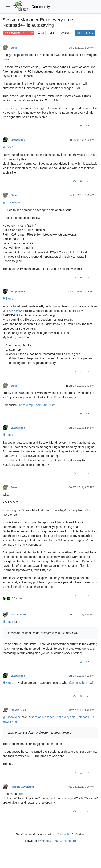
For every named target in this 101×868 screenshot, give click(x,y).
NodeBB (47, 841)
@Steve (8, 147)
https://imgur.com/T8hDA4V (37, 405)
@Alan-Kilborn (78, 683)
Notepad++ (64, 834)
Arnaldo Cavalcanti (22, 787)
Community (41, 7)
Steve (14, 48)
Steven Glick (18, 710)
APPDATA (15, 311)
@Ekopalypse (12, 202)
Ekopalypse (18, 140)
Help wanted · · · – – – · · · (18, 33)
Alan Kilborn (18, 615)
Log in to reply (85, 33)
